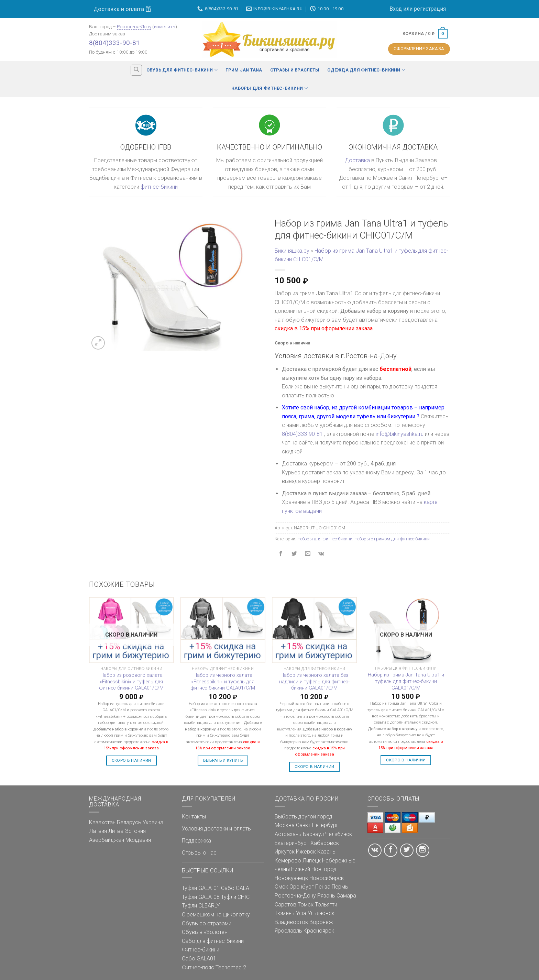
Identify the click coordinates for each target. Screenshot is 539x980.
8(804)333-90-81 (114, 43)
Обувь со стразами (207, 923)
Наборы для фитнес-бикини (269, 88)
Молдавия (138, 840)
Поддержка (196, 841)
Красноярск (319, 931)
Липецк (312, 861)
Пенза (323, 887)
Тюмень (285, 913)
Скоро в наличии (131, 760)
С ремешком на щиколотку (216, 915)
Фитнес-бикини (201, 950)
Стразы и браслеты (295, 70)
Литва (116, 831)
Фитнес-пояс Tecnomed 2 (214, 967)
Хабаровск (325, 843)
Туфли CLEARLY (201, 906)
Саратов (285, 905)
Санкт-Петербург (317, 825)
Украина (153, 822)
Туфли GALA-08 (201, 897)
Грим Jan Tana (244, 70)
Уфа (301, 913)
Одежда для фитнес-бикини (366, 70)
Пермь (340, 887)
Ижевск (306, 852)
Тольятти (326, 905)
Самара (346, 896)
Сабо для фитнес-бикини (213, 941)
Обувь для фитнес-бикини (182, 70)
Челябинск (339, 834)
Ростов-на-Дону (134, 26)
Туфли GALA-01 (201, 888)
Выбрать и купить (223, 760)
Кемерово (288, 861)
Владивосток (291, 922)
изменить (165, 26)
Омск (281, 887)
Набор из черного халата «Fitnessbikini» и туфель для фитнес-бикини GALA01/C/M (223, 682)
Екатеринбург (292, 843)
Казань (326, 852)
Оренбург (302, 887)
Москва (285, 825)
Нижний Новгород (314, 869)
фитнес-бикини (159, 187)
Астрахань (288, 834)
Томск (306, 905)
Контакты (194, 817)
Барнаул (313, 834)
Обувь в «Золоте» (204, 932)
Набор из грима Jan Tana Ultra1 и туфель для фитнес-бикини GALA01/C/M (406, 681)
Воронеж (321, 922)
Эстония (135, 831)
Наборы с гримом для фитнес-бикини (392, 539)
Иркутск (285, 852)
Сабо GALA (235, 888)
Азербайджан (107, 840)
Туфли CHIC (235, 897)
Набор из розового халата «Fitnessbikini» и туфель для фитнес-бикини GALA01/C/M (131, 682)
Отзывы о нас (199, 853)
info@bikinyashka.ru (400, 434)
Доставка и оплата (122, 9)
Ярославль (288, 931)
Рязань (326, 896)
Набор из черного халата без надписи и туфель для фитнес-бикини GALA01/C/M (314, 682)
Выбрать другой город (304, 817)
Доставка (357, 160)
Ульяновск (321, 913)
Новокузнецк (291, 878)
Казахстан (102, 822)
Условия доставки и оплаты (217, 829)
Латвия (98, 831)
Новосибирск (327, 878)
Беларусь (129, 822)
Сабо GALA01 (199, 959)
